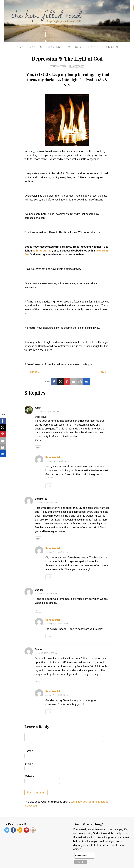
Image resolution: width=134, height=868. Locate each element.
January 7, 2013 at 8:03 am (57, 695)
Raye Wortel (53, 457)
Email (29, 764)
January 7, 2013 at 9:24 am (46, 594)
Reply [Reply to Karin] (38, 448)
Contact (93, 47)
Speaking (54, 47)
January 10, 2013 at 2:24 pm (57, 461)
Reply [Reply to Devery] (38, 610)
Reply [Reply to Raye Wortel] (49, 486)
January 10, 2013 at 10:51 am (47, 412)
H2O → (105, 372)
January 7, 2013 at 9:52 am (57, 624)
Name (29, 751)
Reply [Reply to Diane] (38, 682)
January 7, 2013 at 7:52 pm (57, 552)
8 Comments (77, 66)
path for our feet (42, 251)
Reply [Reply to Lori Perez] (38, 539)
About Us (35, 47)
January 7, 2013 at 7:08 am (46, 653)
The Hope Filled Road (67, 21)
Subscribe (112, 47)
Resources (73, 47)
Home (19, 47)
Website (29, 776)
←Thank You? (32, 372)
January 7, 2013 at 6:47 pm (46, 503)
